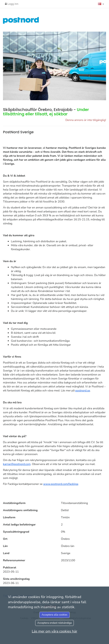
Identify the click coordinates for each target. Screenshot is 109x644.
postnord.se (83, 391)
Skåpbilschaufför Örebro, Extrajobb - (46, 112)
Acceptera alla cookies (54, 615)
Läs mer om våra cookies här (55, 631)
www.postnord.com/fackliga (61, 484)
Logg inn (12, 4)
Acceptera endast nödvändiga (55, 623)
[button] (101, 4)
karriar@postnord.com (17, 464)
